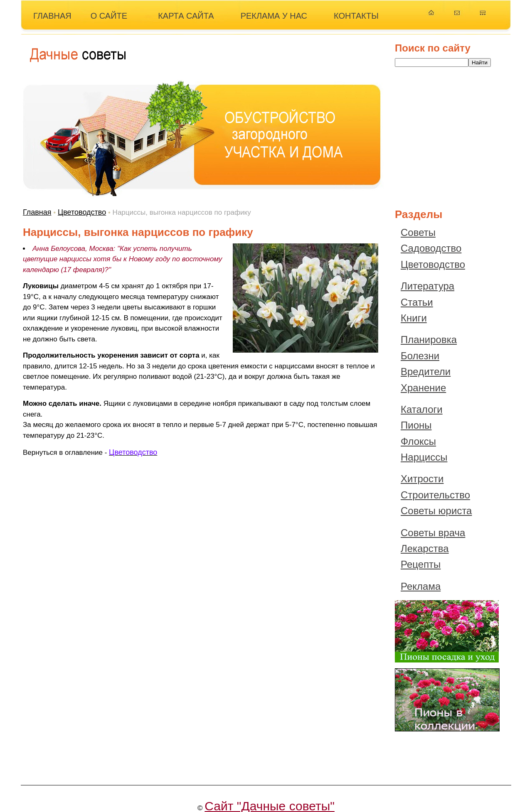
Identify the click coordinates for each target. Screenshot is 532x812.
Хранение (423, 388)
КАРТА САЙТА (186, 16)
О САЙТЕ (109, 16)
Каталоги (422, 409)
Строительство (435, 495)
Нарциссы (424, 457)
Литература (427, 286)
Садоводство (431, 248)
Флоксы (418, 441)
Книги (414, 318)
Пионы (416, 425)
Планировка (429, 340)
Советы (418, 232)
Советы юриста (436, 511)
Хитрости (422, 479)
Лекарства (425, 548)
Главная (37, 212)
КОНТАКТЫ (356, 16)
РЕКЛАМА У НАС (274, 16)
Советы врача (433, 533)
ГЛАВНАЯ (52, 16)
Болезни (420, 356)
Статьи (417, 302)
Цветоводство (82, 212)
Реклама (421, 586)
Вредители (426, 372)
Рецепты (421, 564)
